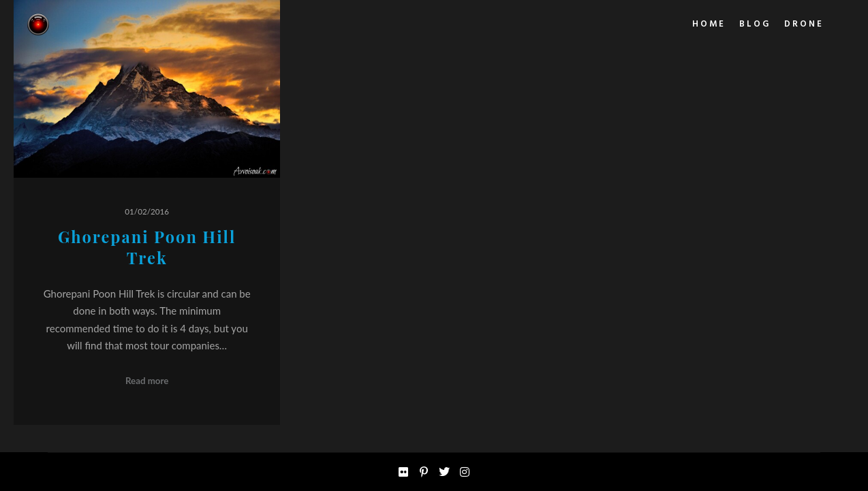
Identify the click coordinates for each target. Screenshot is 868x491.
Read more (147, 381)
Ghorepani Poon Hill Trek (147, 247)
